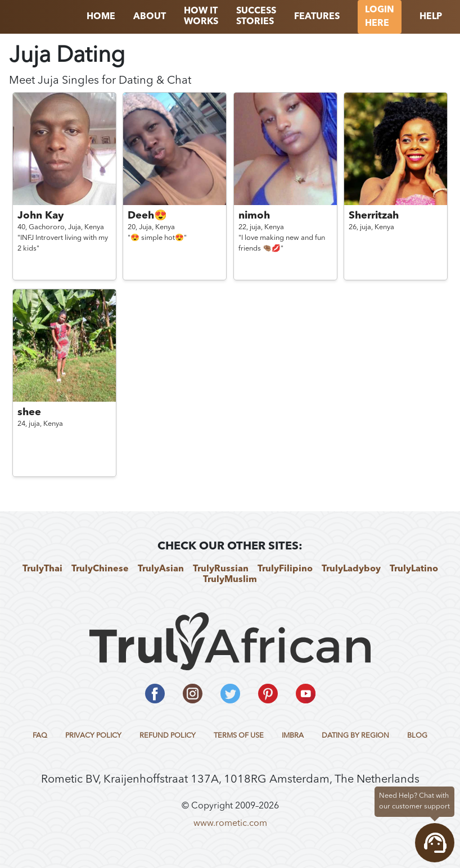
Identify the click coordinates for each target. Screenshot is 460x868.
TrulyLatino (414, 569)
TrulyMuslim (230, 580)
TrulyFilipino (285, 569)
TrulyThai (42, 569)
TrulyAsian (161, 569)
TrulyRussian (221, 569)
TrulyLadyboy (351, 569)
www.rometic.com (230, 824)
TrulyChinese (100, 569)
